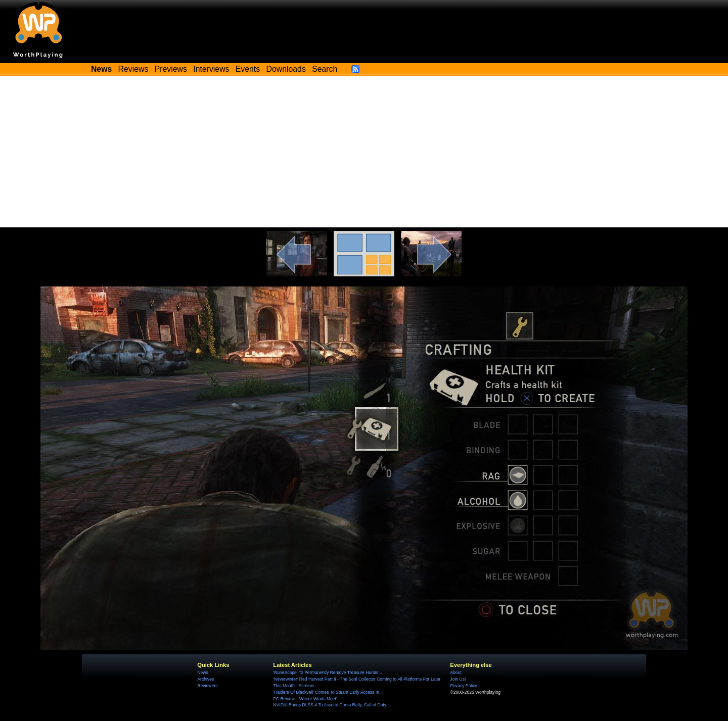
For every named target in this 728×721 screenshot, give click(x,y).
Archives (206, 679)
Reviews (133, 69)
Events (248, 69)
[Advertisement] (364, 152)
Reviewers (207, 686)
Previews (171, 69)
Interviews (211, 69)
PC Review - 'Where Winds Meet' (305, 699)
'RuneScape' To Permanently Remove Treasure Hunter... (327, 672)
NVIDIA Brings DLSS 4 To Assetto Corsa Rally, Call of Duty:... (332, 705)
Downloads (286, 69)
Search (325, 69)
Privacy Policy (463, 686)
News (202, 672)
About (456, 672)
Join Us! (458, 679)
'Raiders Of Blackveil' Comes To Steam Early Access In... (328, 692)
